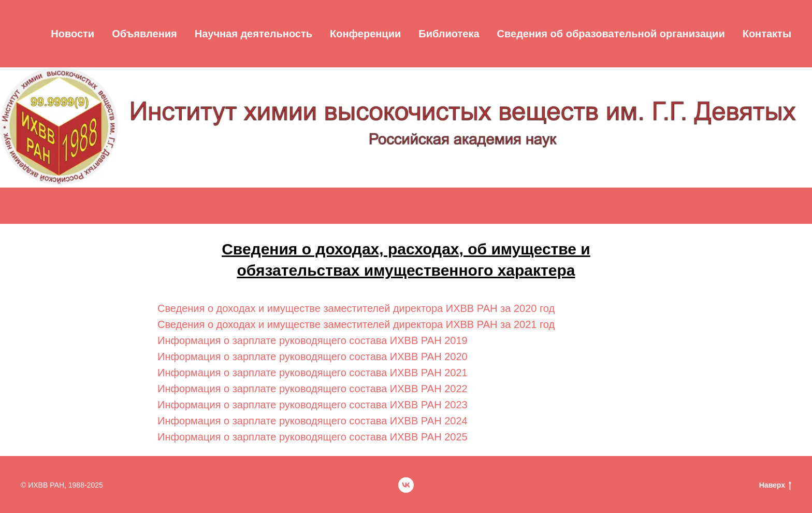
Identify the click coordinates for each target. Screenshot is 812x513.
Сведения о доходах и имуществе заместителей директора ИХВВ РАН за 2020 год (356, 308)
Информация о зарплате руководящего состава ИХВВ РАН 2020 (313, 357)
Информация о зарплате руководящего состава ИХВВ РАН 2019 (313, 340)
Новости (72, 34)
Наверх (775, 486)
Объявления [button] (144, 34)
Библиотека (449, 34)
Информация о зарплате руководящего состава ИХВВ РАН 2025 (313, 437)
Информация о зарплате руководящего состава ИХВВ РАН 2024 (313, 421)
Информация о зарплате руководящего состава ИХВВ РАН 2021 (313, 373)
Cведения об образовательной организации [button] (611, 34)
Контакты (767, 34)
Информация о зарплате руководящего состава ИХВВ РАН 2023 (313, 405)
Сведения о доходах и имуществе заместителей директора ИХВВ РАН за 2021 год (356, 324)
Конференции (365, 34)
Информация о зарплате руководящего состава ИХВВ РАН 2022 (313, 389)
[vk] (406, 485)
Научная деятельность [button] (253, 34)
